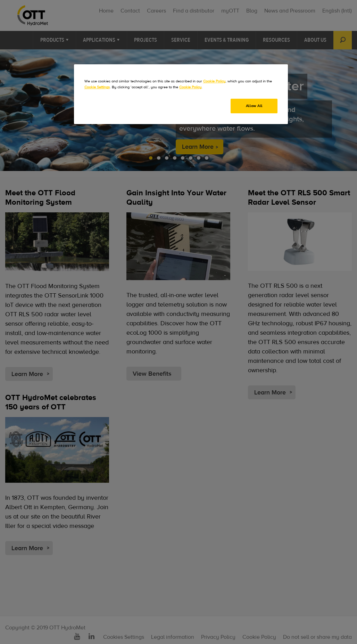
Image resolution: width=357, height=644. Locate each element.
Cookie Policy (214, 81)
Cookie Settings (97, 87)
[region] (181, 94)
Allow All (254, 106)
